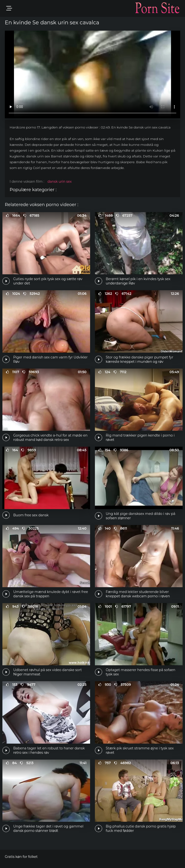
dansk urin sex (59, 182)
